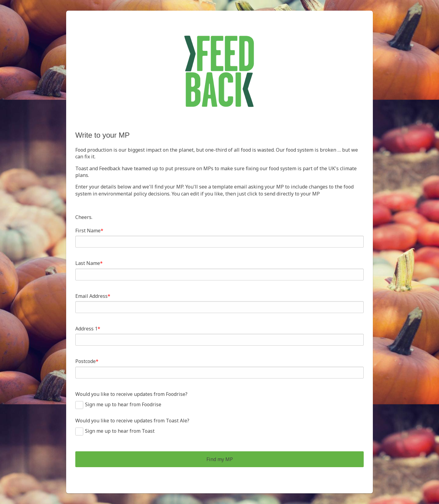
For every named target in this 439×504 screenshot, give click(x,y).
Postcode (86, 361)
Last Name (88, 263)
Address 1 (86, 329)
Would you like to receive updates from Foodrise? (131, 394)
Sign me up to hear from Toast (120, 431)
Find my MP (220, 459)
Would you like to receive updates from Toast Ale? (132, 421)
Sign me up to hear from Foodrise (123, 404)
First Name (88, 231)
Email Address (91, 296)
